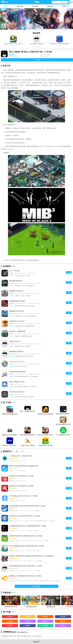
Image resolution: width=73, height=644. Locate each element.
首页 (6, 6)
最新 (17, 451)
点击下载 (37, 60)
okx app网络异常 (36, 636)
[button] (34, 47)
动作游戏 (35, 6)
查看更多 (13, 266)
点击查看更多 (36, 586)
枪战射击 (50, 6)
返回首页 (36, 642)
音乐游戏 (20, 6)
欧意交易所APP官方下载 (9, 636)
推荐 (12, 451)
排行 (22, 451)
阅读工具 (65, 6)
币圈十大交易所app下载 (24, 636)
